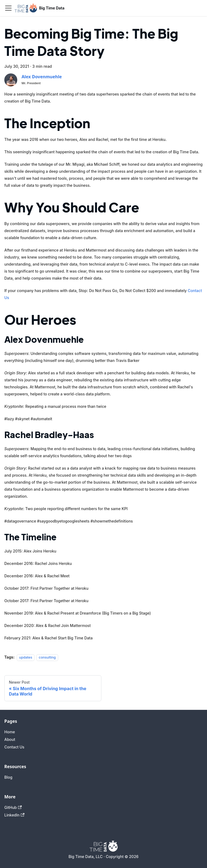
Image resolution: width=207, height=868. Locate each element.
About (10, 739)
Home (10, 732)
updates (26, 657)
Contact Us (14, 747)
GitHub (13, 807)
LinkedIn (14, 815)
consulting (47, 657)
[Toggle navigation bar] (8, 8)
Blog (8, 777)
